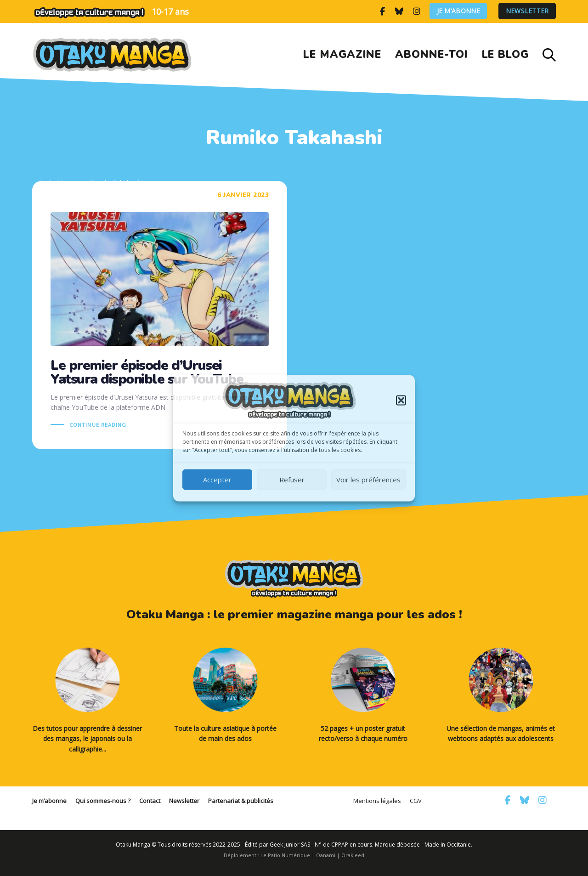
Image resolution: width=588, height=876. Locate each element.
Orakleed (353, 855)
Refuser (292, 480)
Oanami (326, 855)
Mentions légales (377, 801)
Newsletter (527, 11)
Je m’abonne (458, 11)
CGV (416, 801)
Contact (150, 801)
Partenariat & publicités (241, 801)
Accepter (217, 480)
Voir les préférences (368, 480)
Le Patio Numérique (285, 855)
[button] (401, 400)
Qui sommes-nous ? (103, 801)
